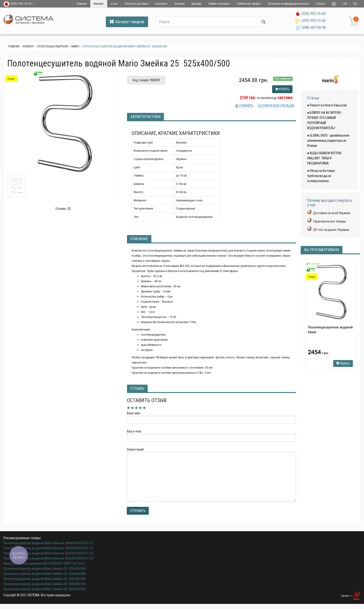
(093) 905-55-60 (314, 21)
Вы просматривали (322, 250)
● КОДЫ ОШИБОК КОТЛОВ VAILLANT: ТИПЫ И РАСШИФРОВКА (324, 158)
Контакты (161, 4)
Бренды (197, 4)
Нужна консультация (278, 106)
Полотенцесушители (53, 46)
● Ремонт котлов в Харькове (327, 105)
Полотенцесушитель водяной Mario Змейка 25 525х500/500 (45, 569)
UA (345, 4)
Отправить (138, 511)
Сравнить (246, 106)
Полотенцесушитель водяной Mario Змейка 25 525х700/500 (45, 579)
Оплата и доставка (136, 4)
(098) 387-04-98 (314, 28)
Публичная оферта (249, 4)
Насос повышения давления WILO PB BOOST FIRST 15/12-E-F (44, 563)
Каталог (99, 4)
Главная (82, 4)
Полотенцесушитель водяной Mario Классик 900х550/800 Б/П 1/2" (49, 543)
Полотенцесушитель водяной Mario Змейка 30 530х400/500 (45, 584)
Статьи (320, 4)
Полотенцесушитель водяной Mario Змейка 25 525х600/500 (45, 574)
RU (355, 4)
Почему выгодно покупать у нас (330, 203)
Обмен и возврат (219, 4)
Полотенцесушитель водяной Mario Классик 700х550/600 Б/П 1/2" (49, 548)
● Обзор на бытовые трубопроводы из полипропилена (321, 176)
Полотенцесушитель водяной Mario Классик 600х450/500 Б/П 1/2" (49, 558)
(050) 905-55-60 (314, 14)
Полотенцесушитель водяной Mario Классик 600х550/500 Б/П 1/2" (49, 553)
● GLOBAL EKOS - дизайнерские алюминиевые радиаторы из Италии (328, 141)
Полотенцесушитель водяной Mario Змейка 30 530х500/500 (45, 589)
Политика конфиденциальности (288, 4)
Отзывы (179, 4)
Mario (75, 46)
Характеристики (145, 117)
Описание (139, 239)
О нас (114, 4)
